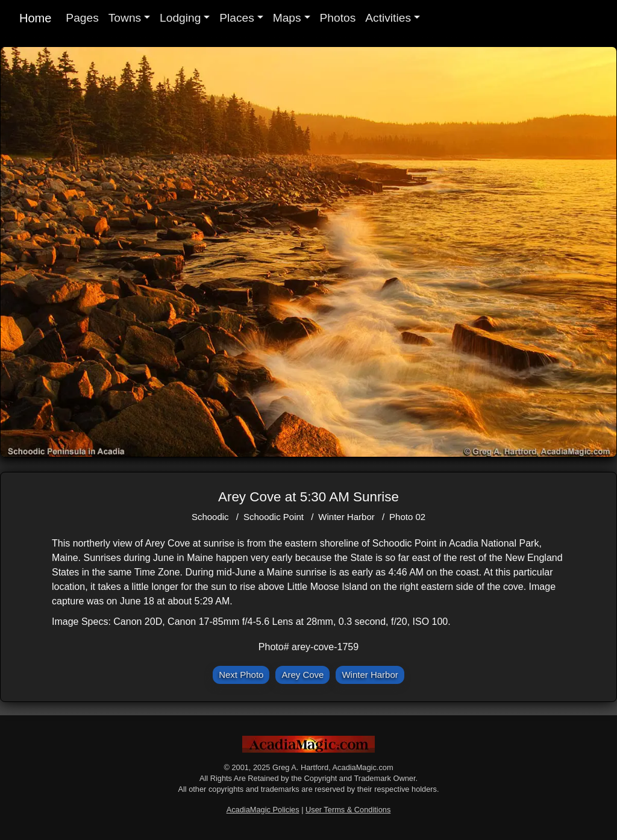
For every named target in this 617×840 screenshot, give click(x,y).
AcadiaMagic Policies (263, 810)
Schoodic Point (274, 517)
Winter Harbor (346, 517)
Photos (338, 18)
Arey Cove (302, 675)
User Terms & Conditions (348, 810)
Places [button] (237, 18)
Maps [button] (287, 18)
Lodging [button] (180, 18)
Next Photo (241, 675)
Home (35, 18)
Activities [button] (388, 18)
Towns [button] (125, 18)
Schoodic (210, 517)
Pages (82, 18)
